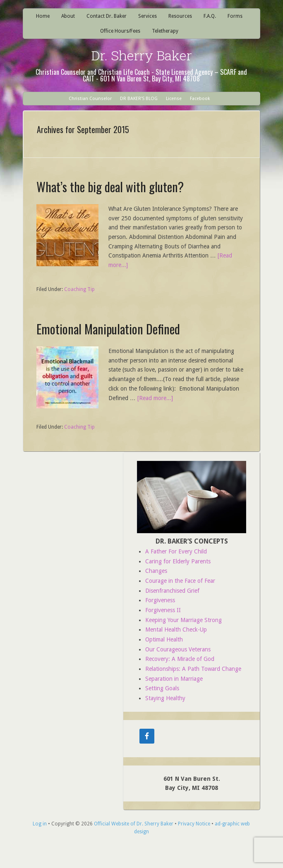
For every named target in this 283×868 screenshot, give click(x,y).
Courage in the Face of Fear (180, 581)
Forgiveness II (163, 610)
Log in (40, 824)
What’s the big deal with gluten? (110, 187)
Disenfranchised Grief (172, 591)
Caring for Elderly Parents (178, 561)
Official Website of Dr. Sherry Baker (134, 824)
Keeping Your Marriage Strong (183, 620)
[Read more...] (155, 398)
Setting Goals (162, 688)
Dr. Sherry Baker (141, 55)
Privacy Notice (194, 824)
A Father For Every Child (176, 551)
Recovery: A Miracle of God (180, 659)
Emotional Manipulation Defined (108, 329)
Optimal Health (164, 639)
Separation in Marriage (174, 679)
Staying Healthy (165, 698)
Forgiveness (160, 600)
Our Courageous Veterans (178, 649)
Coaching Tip (79, 289)
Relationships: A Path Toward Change (193, 669)
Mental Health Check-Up (176, 630)
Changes (156, 571)
